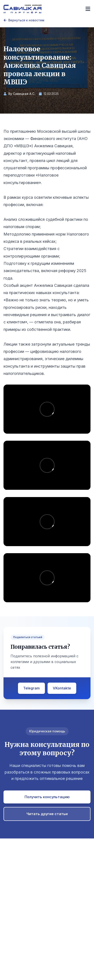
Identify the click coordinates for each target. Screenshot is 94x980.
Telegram (31, 688)
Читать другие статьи (47, 814)
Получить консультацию (47, 797)
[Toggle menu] (88, 9)
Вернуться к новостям (24, 20)
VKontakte (62, 688)
